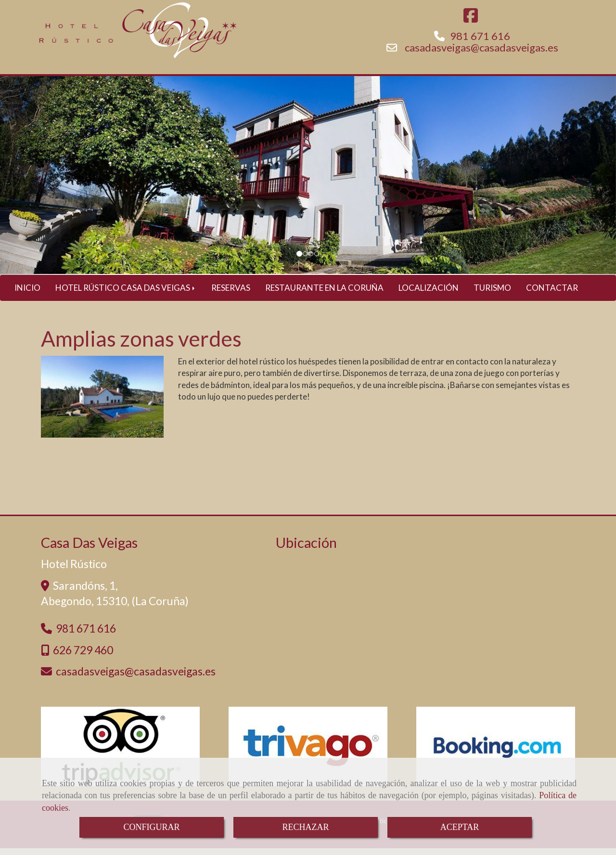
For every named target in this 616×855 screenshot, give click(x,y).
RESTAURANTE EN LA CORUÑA (324, 294)
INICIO (27, 294)
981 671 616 (480, 43)
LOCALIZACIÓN (429, 294)
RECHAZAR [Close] (305, 827)
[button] (46, 182)
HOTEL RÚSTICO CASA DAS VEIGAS (126, 294)
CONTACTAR (552, 294)
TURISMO (492, 294)
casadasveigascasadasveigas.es (481, 54)
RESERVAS (231, 294)
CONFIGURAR (151, 827)
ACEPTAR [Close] (460, 827)
